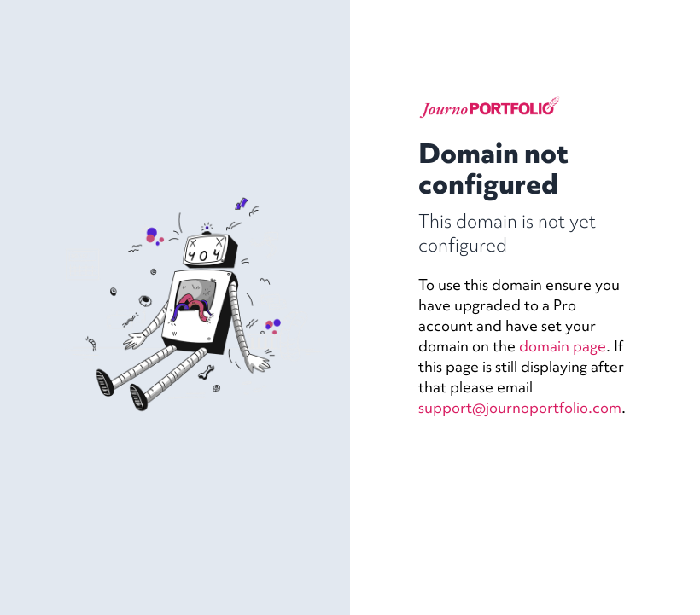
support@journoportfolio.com (520, 407)
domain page (563, 346)
